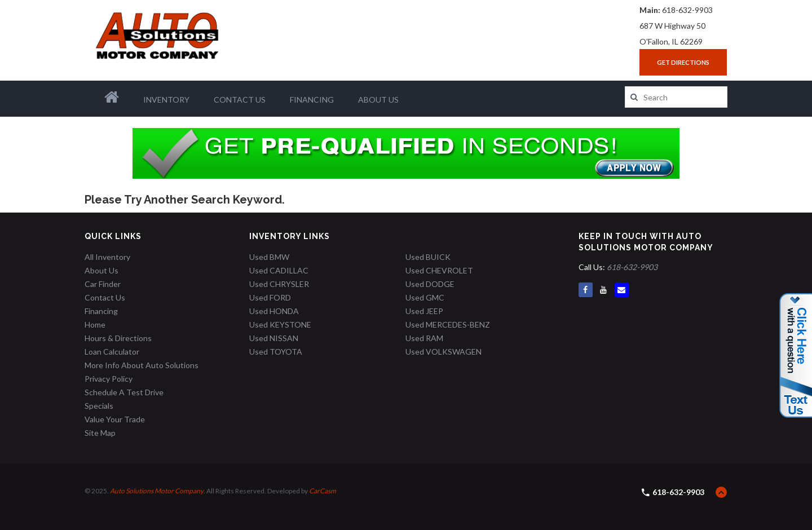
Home (95, 324)
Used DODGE (430, 284)
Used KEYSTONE (280, 324)
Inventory (166, 100)
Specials (99, 406)
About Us (378, 100)
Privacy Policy (109, 379)
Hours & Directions (118, 338)
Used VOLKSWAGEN (443, 352)
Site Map (100, 433)
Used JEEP (424, 311)
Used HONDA (274, 311)
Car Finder (103, 284)
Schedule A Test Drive (124, 392)
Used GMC (425, 297)
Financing (312, 100)
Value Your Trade (115, 419)
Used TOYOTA (276, 352)
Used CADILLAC (279, 270)
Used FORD (270, 297)
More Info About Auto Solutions (142, 365)
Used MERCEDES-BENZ (448, 324)
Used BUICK (428, 257)
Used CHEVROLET (439, 270)
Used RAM (424, 338)
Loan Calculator (112, 352)
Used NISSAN (274, 338)
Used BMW (269, 257)
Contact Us (240, 100)
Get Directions (683, 62)
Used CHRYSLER (279, 284)
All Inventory (107, 257)
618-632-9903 (687, 10)
